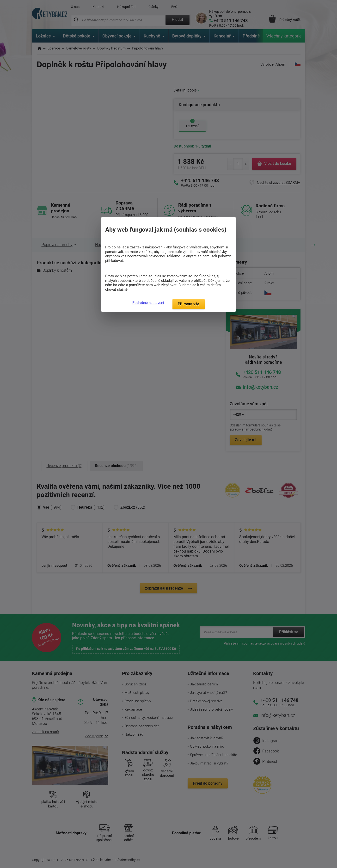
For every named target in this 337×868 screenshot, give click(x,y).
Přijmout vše (189, 304)
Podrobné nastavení (148, 303)
